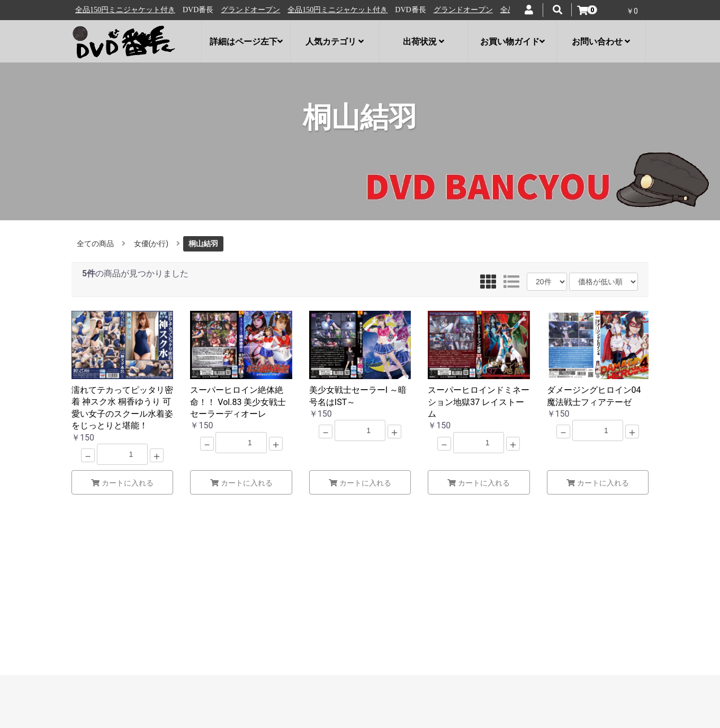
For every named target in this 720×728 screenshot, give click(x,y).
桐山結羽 (203, 244)
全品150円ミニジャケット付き (195, 10)
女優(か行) (151, 244)
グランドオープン (107, 10)
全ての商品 (95, 244)
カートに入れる (122, 483)
